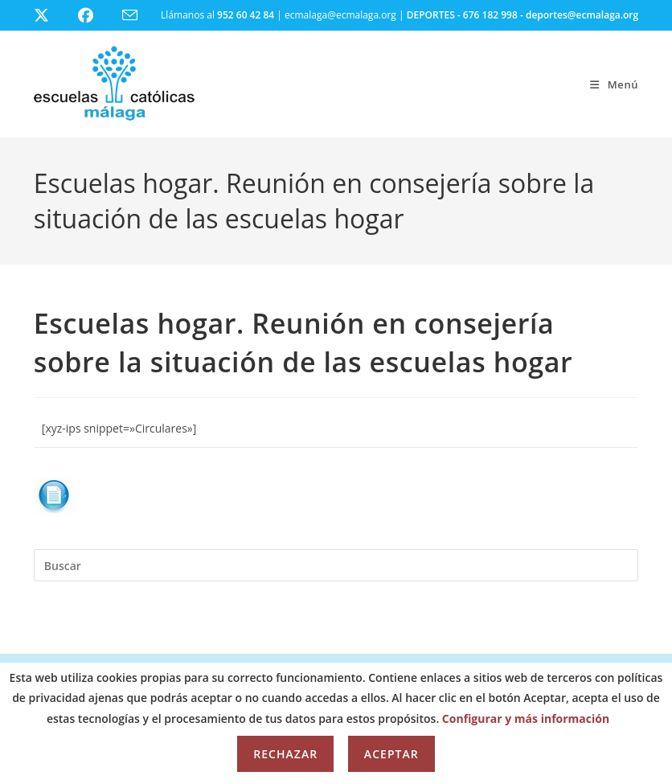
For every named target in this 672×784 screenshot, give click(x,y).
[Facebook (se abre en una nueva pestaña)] (95, 15)
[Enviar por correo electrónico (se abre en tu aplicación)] (139, 16)
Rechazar (285, 754)
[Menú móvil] (614, 84)
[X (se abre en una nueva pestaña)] (53, 15)
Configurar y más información (526, 718)
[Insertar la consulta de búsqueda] (336, 565)
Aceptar (391, 754)
